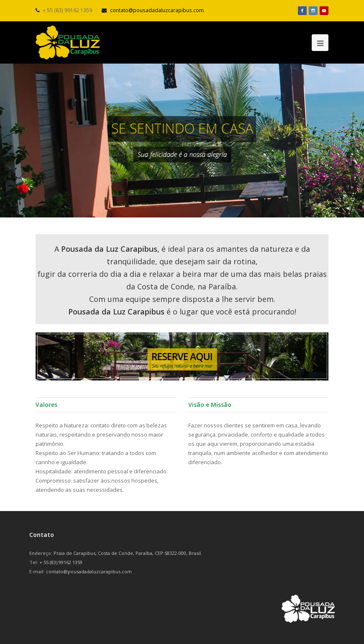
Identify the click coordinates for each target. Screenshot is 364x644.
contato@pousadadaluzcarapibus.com (157, 10)
